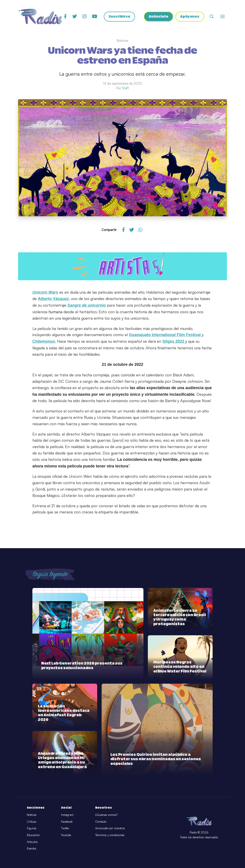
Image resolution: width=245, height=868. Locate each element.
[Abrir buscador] (212, 16)
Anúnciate (159, 17)
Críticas (32, 822)
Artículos (32, 842)
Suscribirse (119, 17)
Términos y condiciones (110, 835)
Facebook (67, 822)
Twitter (65, 828)
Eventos (32, 848)
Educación (33, 835)
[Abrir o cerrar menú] (223, 16)
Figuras (32, 828)
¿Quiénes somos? (106, 815)
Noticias (32, 815)
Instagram (67, 815)
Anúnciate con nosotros (110, 828)
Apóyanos (190, 17)
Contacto (101, 822)
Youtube (66, 835)
